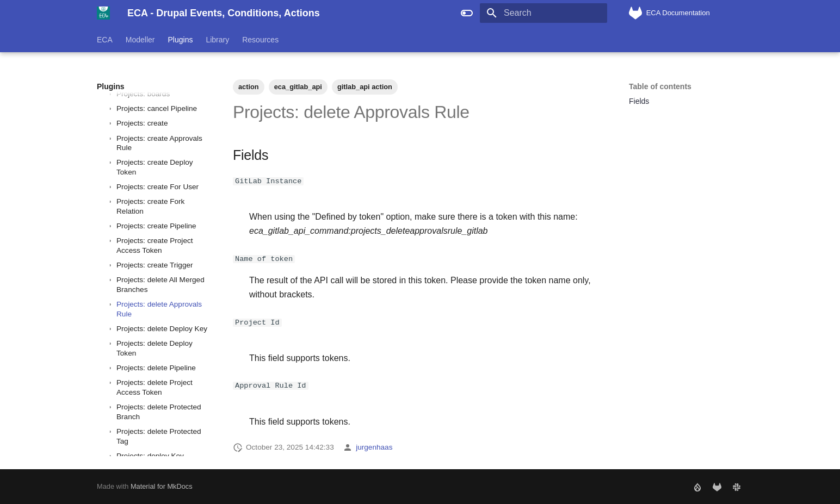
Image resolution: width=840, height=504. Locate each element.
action (249, 87)
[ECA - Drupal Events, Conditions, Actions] (103, 13)
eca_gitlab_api (298, 87)
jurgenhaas (374, 447)
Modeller (140, 40)
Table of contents (660, 86)
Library (217, 40)
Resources (260, 40)
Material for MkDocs (162, 486)
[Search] (543, 13)
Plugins (181, 40)
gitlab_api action (365, 87)
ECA (105, 40)
